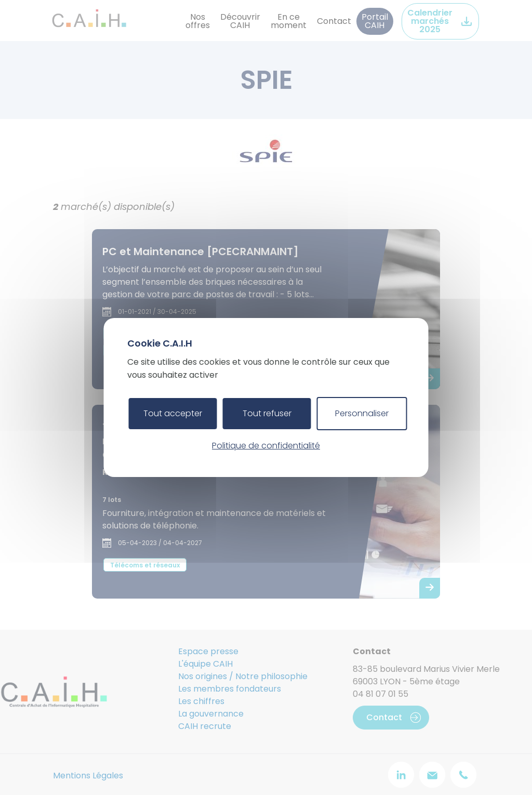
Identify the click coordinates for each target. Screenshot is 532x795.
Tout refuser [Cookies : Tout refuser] (267, 413)
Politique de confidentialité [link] (266, 446)
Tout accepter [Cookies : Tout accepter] (173, 413)
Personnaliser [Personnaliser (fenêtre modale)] (362, 413)
